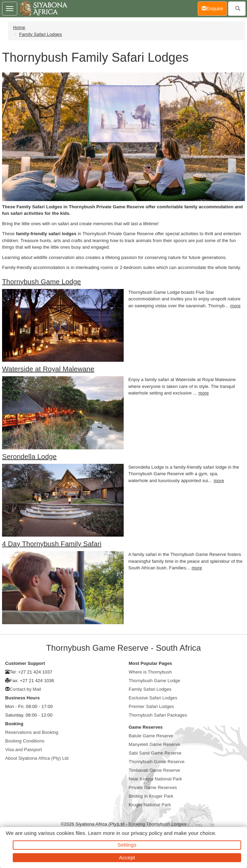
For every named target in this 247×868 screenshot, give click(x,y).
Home (19, 27)
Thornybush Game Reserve (157, 762)
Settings (127, 845)
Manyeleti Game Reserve (155, 744)
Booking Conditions (25, 741)
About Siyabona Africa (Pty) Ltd (37, 758)
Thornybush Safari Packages (158, 715)
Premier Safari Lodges (151, 706)
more (235, 306)
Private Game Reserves (153, 787)
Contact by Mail (25, 689)
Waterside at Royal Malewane (48, 369)
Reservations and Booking (32, 732)
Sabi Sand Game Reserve (155, 753)
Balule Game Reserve (151, 736)
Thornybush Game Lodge (42, 282)
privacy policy (147, 833)
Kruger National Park (150, 805)
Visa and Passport (24, 750)
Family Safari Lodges (40, 34)
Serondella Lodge (29, 457)
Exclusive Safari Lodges (153, 698)
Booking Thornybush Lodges (157, 824)
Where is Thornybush (150, 672)
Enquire (214, 8)
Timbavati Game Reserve (155, 770)
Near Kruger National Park (156, 779)
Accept (127, 857)
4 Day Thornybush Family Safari (52, 544)
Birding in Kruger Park (151, 796)
